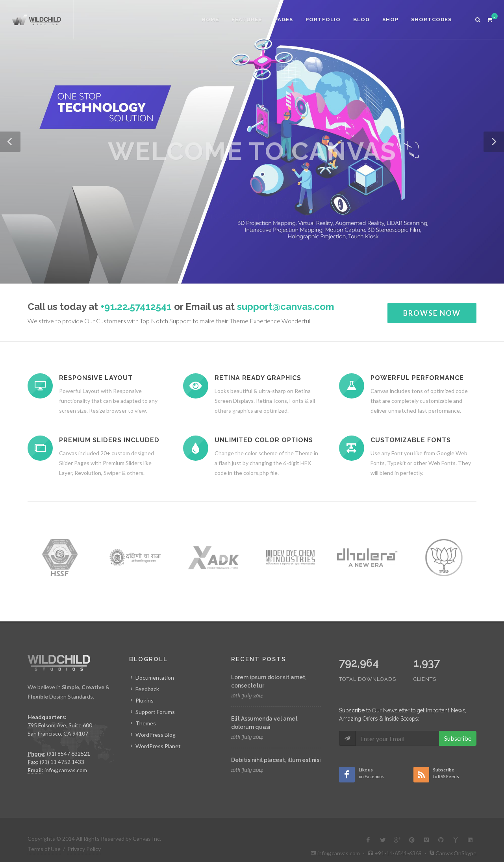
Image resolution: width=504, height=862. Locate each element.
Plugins (145, 700)
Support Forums (155, 712)
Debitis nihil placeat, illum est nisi (276, 760)
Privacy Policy (84, 849)
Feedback (147, 689)
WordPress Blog (156, 735)
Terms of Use (44, 849)
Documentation (155, 678)
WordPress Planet (158, 746)
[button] (10, 142)
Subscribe (458, 738)
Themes (146, 723)
